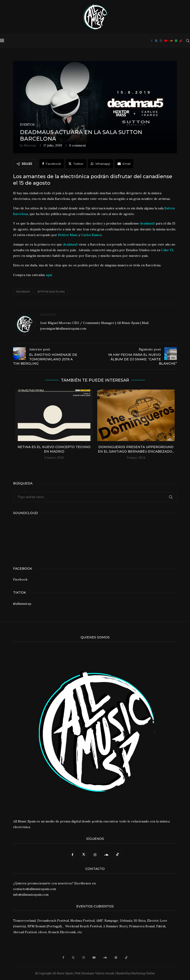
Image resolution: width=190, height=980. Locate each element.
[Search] (188, 41)
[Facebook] (152, 41)
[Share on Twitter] (76, 164)
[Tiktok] (181, 41)
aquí (49, 275)
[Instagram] (161, 41)
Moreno (30, 145)
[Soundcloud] (171, 41)
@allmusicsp (22, 604)
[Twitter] (156, 41)
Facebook (20, 579)
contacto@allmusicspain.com (35, 889)
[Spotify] (176, 41)
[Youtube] (166, 41)
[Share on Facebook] (52, 164)
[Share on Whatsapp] (101, 164)
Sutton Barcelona (51, 292)
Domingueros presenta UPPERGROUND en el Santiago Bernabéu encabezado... (136, 449)
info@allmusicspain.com (31, 895)
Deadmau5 (23, 292)
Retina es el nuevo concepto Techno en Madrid (54, 449)
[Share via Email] (124, 164)
